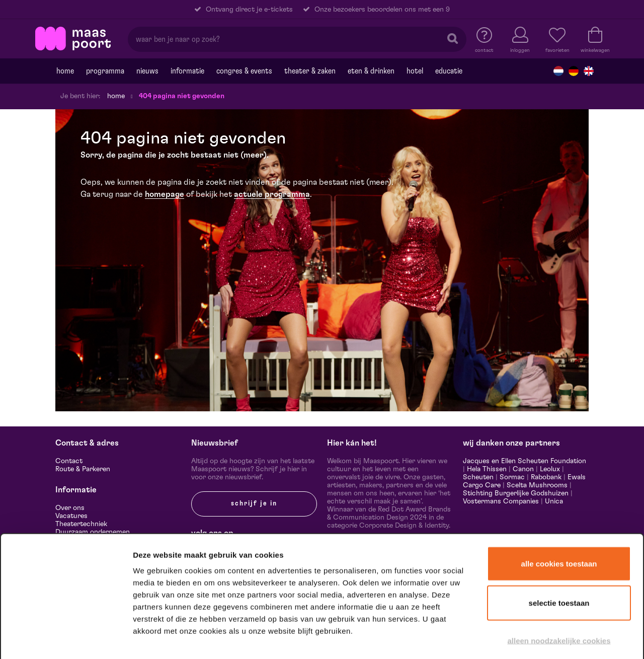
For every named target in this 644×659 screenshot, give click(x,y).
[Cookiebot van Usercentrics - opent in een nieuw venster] (66, 638)
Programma (105, 71)
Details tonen (545, 638)
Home (65, 71)
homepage (165, 194)
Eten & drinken (371, 71)
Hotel (415, 71)
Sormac (512, 477)
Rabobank (546, 477)
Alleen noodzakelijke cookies (559, 590)
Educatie (449, 71)
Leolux (550, 469)
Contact (69, 461)
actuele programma (272, 194)
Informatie (187, 71)
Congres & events (244, 71)
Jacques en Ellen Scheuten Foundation (525, 461)
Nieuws (147, 71)
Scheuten (478, 477)
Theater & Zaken (310, 71)
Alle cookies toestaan (559, 513)
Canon (523, 469)
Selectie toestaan (559, 552)
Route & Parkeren (83, 469)
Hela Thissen (487, 469)
